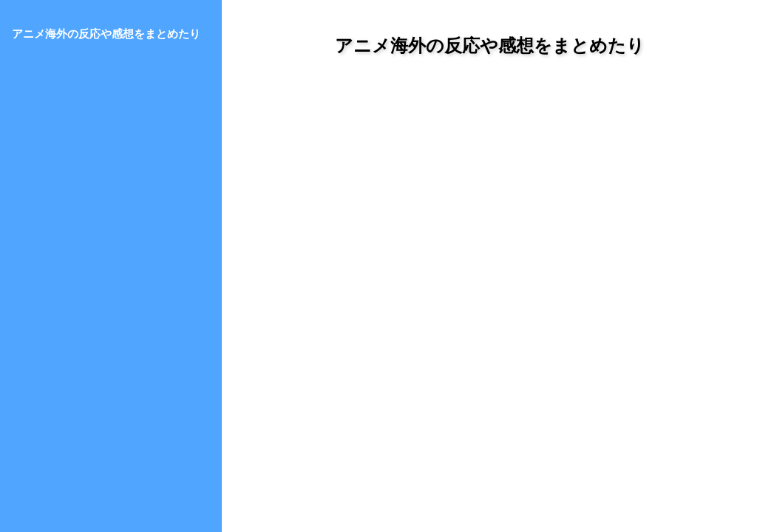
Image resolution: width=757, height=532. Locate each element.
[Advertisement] (489, 206)
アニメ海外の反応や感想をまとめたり (490, 45)
